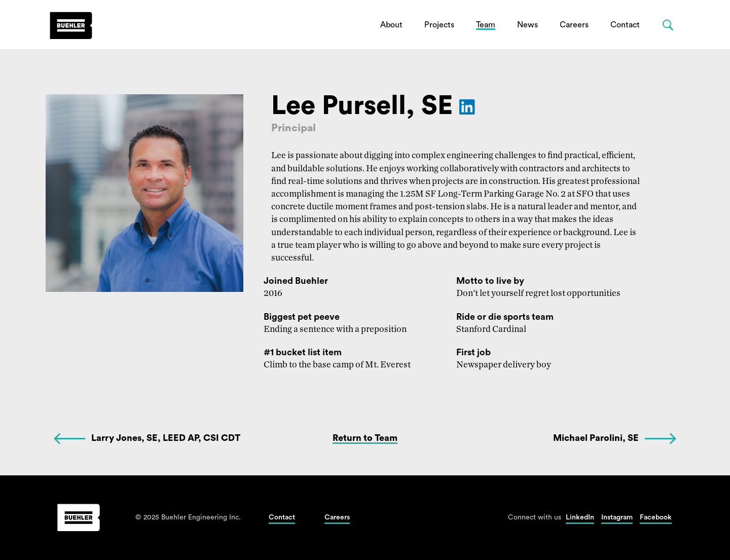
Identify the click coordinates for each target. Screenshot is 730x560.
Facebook (656, 517)
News (527, 25)
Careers (574, 25)
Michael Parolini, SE (596, 438)
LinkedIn (580, 517)
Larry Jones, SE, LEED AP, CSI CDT (166, 438)
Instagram (617, 517)
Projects (439, 25)
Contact (625, 25)
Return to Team (365, 438)
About (391, 25)
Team (486, 25)
